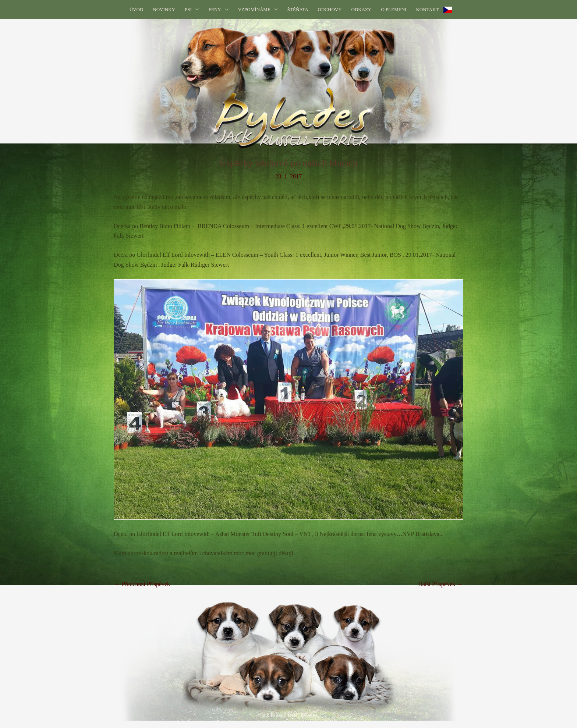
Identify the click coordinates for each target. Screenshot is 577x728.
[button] (195, 9)
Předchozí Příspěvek (142, 584)
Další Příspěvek (440, 584)
